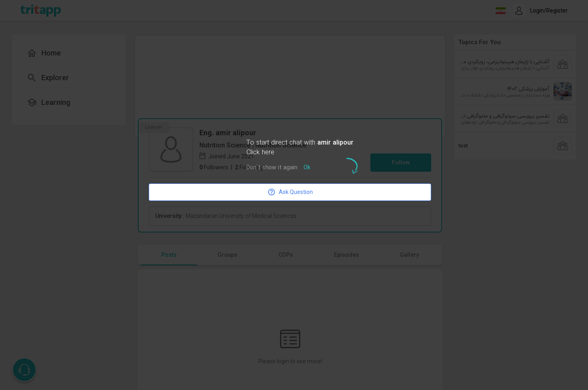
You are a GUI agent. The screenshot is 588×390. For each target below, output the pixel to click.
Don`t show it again (272, 168)
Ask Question (290, 192)
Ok (307, 168)
